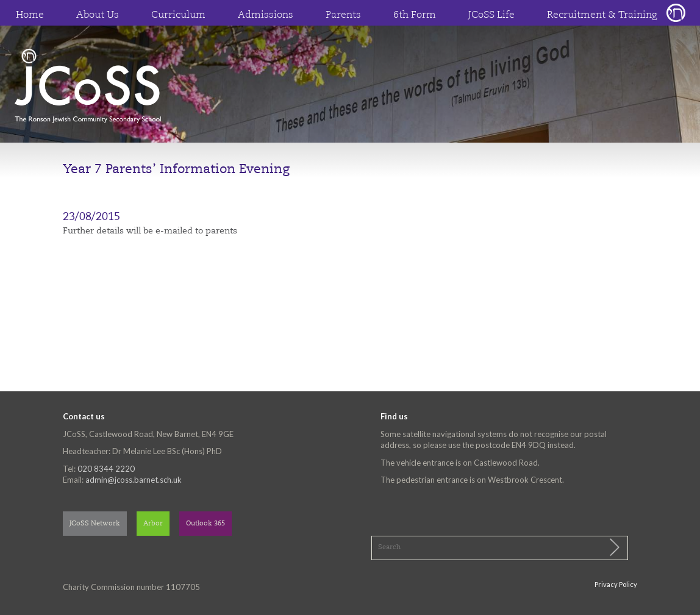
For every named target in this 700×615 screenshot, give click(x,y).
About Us (98, 15)
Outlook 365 (205, 524)
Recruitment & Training (602, 15)
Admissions (266, 15)
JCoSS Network (95, 524)
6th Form (415, 15)
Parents (343, 15)
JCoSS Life (491, 15)
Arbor (153, 524)
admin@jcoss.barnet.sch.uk (134, 480)
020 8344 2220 (106, 469)
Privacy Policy (616, 584)
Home (30, 15)
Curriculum (178, 15)
